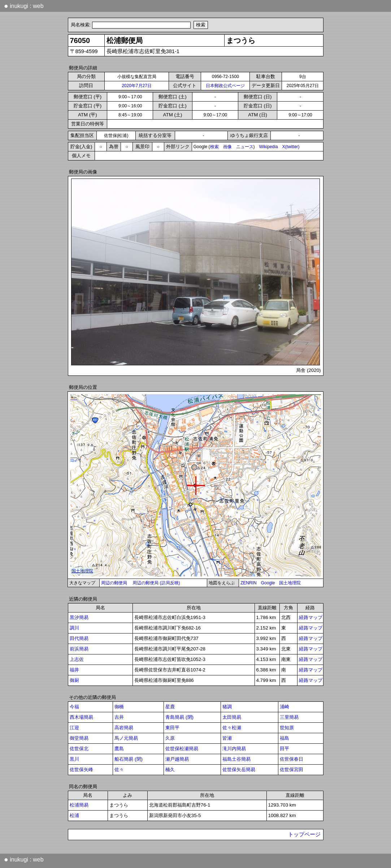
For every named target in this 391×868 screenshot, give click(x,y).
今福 (74, 707)
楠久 (170, 770)
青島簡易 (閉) (179, 717)
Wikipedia (269, 147)
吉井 (119, 717)
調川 (74, 628)
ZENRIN (249, 583)
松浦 (74, 815)
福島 (284, 738)
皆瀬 (227, 738)
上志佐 (77, 659)
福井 (74, 670)
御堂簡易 (79, 738)
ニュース (245, 147)
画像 (227, 147)
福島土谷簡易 (236, 759)
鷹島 (119, 749)
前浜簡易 (79, 649)
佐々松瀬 (232, 728)
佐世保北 (79, 749)
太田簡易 (232, 717)
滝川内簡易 (234, 749)
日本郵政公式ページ (225, 86)
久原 (170, 738)
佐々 (119, 770)
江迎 (74, 728)
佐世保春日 (292, 759)
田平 (284, 749)
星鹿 (170, 707)
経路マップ (311, 617)
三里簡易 (289, 717)
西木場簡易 (81, 717)
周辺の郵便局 (114, 583)
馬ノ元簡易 (126, 738)
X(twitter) (291, 147)
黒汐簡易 (79, 617)
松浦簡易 (79, 805)
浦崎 (284, 707)
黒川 (74, 759)
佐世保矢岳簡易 (239, 770)
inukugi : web (24, 6)
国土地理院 (290, 583)
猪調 (227, 707)
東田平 (172, 728)
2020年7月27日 (137, 86)
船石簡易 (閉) (129, 759)
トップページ (304, 834)
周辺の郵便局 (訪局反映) (156, 583)
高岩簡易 (124, 728)
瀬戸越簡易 (177, 759)
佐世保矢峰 (81, 770)
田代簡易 (79, 638)
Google (268, 583)
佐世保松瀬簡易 (182, 749)
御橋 (119, 707)
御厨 (74, 680)
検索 (214, 147)
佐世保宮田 (292, 770)
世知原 (287, 728)
